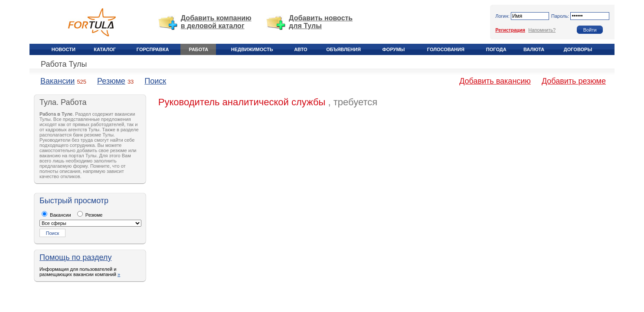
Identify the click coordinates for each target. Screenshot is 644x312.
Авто (301, 49)
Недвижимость (252, 49)
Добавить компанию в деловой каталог (216, 22)
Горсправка (153, 49)
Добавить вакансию (495, 81)
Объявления (343, 49)
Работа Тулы (64, 64)
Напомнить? (542, 30)
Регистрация (510, 30)
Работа (199, 49)
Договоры (578, 49)
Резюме (111, 81)
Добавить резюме (574, 81)
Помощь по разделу (75, 257)
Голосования (446, 49)
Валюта (534, 49)
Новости (64, 49)
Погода (496, 49)
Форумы (393, 49)
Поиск (155, 81)
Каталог (105, 49)
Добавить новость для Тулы (321, 22)
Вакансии (57, 81)
